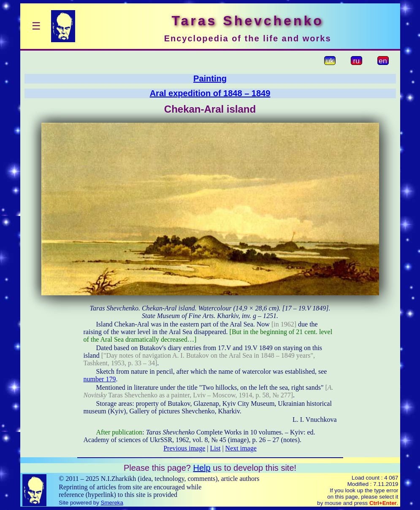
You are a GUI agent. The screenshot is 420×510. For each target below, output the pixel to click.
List (215, 448)
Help (202, 468)
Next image (241, 448)
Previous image (184, 448)
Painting (210, 78)
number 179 (100, 379)
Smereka (112, 503)
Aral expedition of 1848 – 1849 (210, 93)
